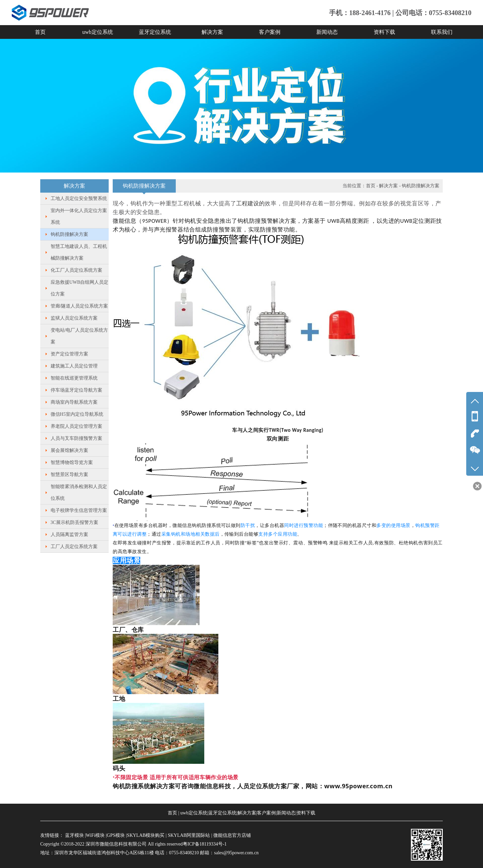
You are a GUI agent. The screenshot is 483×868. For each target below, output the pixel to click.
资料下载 (384, 32)
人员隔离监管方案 (69, 535)
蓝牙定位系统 (155, 32)
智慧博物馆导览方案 (72, 462)
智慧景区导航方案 (69, 475)
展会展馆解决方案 (69, 450)
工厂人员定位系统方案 (74, 547)
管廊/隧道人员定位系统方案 (79, 306)
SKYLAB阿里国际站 (189, 835)
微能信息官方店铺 (232, 835)
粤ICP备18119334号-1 (205, 844)
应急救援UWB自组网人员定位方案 (80, 288)
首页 (40, 32)
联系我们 (442, 32)
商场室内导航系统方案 (74, 402)
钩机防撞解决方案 (69, 234)
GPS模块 (116, 835)
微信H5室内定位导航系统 (77, 414)
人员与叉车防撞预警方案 (76, 438)
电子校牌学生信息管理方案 (79, 510)
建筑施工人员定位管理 (74, 366)
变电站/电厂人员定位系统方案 (79, 336)
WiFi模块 (95, 835)
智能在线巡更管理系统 (74, 378)
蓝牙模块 (74, 835)
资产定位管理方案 (69, 354)
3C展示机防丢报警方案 (74, 522)
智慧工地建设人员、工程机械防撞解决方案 (79, 252)
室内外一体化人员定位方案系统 (79, 216)
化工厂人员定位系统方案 (76, 270)
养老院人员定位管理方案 (76, 426)
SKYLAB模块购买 (146, 835)
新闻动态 (327, 32)
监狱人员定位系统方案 (74, 318)
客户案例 (270, 32)
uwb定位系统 (98, 32)
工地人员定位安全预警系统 (79, 198)
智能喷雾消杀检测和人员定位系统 (79, 492)
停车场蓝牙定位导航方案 (76, 390)
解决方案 (212, 32)
